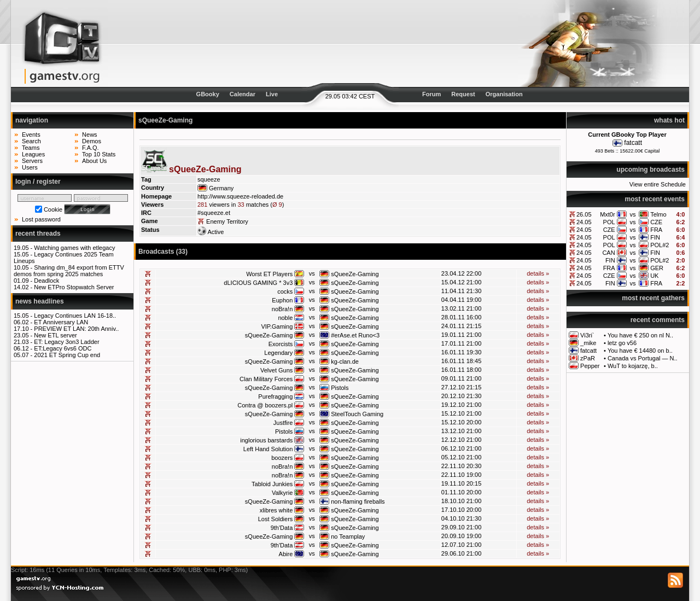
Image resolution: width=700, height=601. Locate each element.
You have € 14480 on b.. (640, 351)
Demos (92, 141)
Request (463, 94)
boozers (282, 458)
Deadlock (46, 281)
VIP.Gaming (277, 326)
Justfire (283, 423)
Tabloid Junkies (272, 484)
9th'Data (282, 528)
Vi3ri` (587, 335)
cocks (285, 291)
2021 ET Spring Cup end (67, 355)
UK (654, 276)
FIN (655, 237)
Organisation (504, 94)
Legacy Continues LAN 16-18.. (75, 316)
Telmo (658, 214)
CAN (608, 253)
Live (272, 94)
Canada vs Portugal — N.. (643, 358)
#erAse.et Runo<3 (355, 335)
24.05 (584, 222)
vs (632, 214)
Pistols (340, 388)
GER (657, 268)
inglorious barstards (266, 440)
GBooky (208, 94)
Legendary (278, 353)
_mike (588, 343)
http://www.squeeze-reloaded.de (240, 196)
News (90, 135)
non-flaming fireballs (358, 501)
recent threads (38, 234)
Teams (31, 148)
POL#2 (660, 245)
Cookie (53, 209)
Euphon (282, 300)
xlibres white (276, 510)
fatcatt (633, 143)
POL (609, 222)
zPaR (588, 358)
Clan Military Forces (266, 379)
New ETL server (55, 335)
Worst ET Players (269, 274)
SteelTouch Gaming (357, 414)
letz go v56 (622, 343)
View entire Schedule (658, 184)
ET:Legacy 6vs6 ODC (63, 348)
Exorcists (281, 344)
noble (285, 318)
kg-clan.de (345, 361)
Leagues (33, 154)
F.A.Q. (91, 148)
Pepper (590, 366)
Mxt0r (608, 214)
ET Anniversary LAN (61, 322)
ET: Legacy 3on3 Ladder (66, 342)
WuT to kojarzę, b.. (633, 366)
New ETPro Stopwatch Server (74, 287)
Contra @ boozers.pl (265, 405)
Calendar (243, 94)
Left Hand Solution (268, 449)
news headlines (40, 301)
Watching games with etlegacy (74, 248)
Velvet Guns (276, 370)
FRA (656, 230)
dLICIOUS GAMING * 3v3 (258, 283)
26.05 (584, 214)
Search (31, 141)
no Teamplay (348, 536)
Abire (286, 554)
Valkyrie (282, 493)
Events (31, 135)
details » (538, 273)
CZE (656, 222)
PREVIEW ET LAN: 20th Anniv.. (76, 329)
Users (30, 167)
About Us (94, 161)
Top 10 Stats (99, 154)
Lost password (41, 219)
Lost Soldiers (276, 519)
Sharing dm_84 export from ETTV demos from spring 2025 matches (69, 271)
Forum (431, 94)
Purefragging (275, 396)
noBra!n (282, 309)
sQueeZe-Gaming (355, 274)
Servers (32, 161)
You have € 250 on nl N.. (640, 335)
